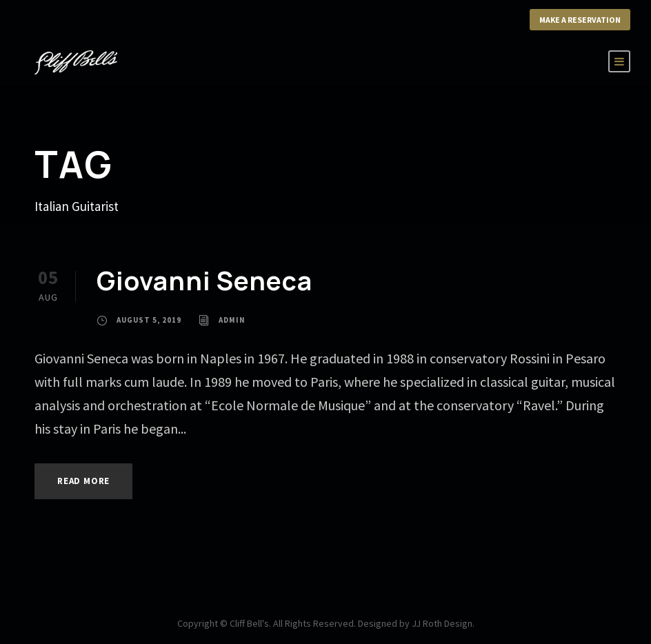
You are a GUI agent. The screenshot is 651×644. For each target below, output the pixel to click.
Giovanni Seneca (204, 280)
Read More (87, 481)
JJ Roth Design (448, 623)
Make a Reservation (574, 20)
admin (237, 320)
